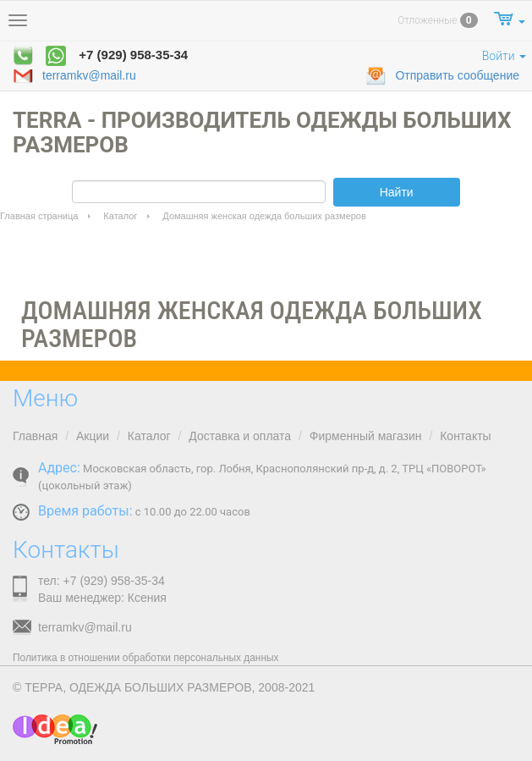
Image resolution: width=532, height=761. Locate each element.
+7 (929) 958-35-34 (133, 55)
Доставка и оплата (240, 436)
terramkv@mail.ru (74, 76)
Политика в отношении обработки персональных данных (145, 658)
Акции (93, 436)
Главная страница (39, 216)
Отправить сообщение (442, 76)
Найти (397, 192)
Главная (35, 436)
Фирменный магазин (366, 436)
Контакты (465, 436)
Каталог (120, 216)
